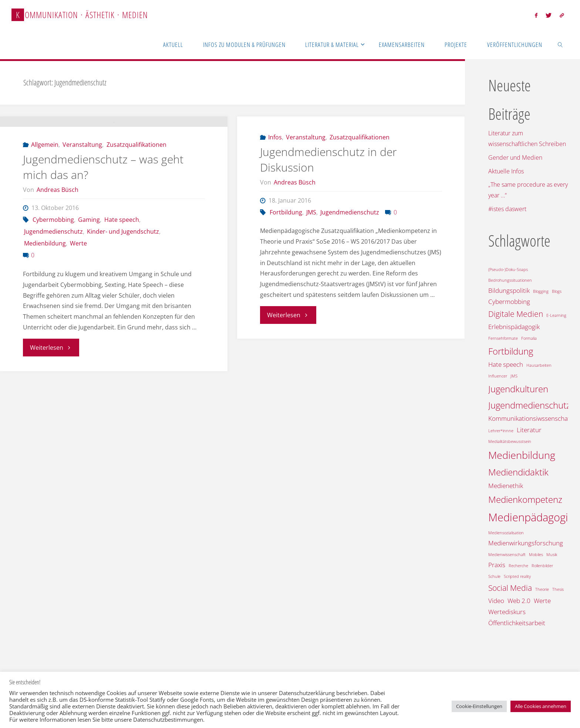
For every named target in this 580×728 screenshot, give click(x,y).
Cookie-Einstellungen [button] (479, 706)
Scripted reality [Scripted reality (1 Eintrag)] (517, 576)
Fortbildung (286, 212)
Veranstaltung (82, 208)
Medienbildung (45, 307)
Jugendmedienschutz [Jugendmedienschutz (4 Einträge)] (529, 405)
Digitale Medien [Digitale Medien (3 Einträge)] (516, 314)
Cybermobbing (53, 283)
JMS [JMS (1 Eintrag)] (514, 376)
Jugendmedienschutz (53, 295)
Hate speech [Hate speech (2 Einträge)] (506, 364)
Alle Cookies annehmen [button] (541, 706)
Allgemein (45, 208)
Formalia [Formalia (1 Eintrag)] (529, 338)
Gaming (89, 283)
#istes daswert (507, 209)
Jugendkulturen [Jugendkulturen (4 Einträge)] (518, 389)
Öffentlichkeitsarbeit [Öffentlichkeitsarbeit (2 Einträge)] (517, 623)
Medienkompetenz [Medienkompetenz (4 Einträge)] (525, 499)
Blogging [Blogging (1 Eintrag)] (541, 291)
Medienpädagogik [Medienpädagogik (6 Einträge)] (531, 517)
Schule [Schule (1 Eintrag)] (494, 576)
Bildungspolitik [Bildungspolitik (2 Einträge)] (509, 290)
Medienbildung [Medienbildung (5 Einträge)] (522, 455)
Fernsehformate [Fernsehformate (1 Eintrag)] (503, 338)
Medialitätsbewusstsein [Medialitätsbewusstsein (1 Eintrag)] (510, 441)
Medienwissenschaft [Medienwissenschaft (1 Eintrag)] (507, 555)
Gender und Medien (515, 158)
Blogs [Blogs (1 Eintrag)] (557, 291)
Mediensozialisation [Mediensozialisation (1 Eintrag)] (506, 533)
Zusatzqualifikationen (136, 208)
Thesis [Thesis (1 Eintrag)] (558, 589)
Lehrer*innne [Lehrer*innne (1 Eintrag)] (501, 431)
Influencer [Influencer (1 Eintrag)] (498, 376)
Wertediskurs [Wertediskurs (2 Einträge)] (507, 612)
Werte (78, 307)
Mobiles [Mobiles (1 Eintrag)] (536, 555)
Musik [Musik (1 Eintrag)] (552, 555)
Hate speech (122, 283)
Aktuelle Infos (506, 171)
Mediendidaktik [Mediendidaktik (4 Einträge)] (518, 472)
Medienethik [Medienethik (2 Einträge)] (506, 486)
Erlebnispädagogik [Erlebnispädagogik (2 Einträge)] (514, 327)
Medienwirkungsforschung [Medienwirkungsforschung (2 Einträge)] (526, 543)
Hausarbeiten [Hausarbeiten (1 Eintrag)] (539, 365)
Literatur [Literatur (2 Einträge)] (529, 430)
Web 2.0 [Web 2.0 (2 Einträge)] (519, 601)
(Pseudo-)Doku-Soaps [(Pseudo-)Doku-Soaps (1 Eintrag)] (508, 270)
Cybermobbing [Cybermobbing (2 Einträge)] (509, 302)
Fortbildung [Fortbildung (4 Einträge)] (511, 351)
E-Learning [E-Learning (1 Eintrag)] (556, 315)
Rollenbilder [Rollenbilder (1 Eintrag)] (542, 566)
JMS (311, 212)
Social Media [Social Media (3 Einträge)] (510, 588)
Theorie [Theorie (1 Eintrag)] (542, 589)
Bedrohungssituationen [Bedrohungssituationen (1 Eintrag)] (510, 280)
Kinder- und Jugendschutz (123, 295)
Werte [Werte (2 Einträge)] (542, 601)
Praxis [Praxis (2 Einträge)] (497, 565)
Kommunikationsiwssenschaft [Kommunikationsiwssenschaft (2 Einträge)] (530, 418)
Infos (275, 137)
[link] (560, 44)
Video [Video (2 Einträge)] (496, 601)
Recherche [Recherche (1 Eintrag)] (518, 566)
